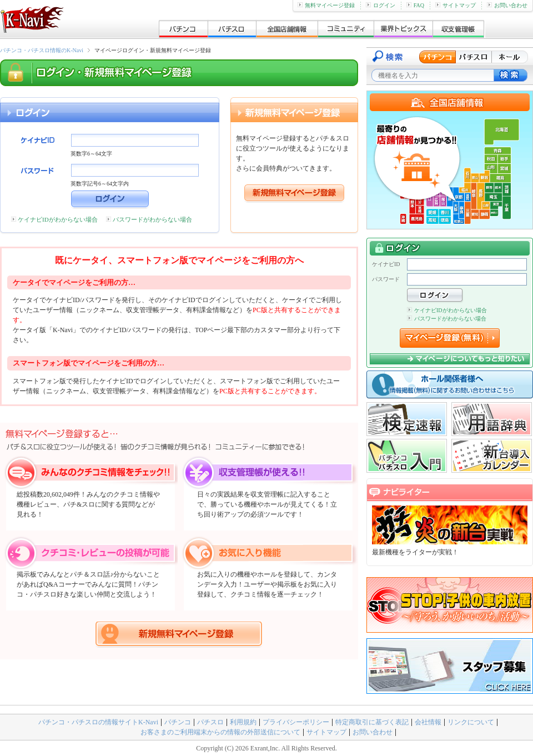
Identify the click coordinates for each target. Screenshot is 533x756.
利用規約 (243, 722)
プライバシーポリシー (296, 722)
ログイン (381, 5)
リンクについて (471, 722)
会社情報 (428, 722)
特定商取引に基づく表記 (372, 722)
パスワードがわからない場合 (152, 219)
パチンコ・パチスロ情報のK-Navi (42, 50)
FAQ (415, 5)
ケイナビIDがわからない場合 (58, 219)
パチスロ (210, 722)
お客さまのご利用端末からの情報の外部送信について (220, 732)
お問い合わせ (507, 5)
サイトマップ (456, 5)
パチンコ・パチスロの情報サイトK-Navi (98, 722)
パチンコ (178, 722)
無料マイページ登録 (326, 5)
